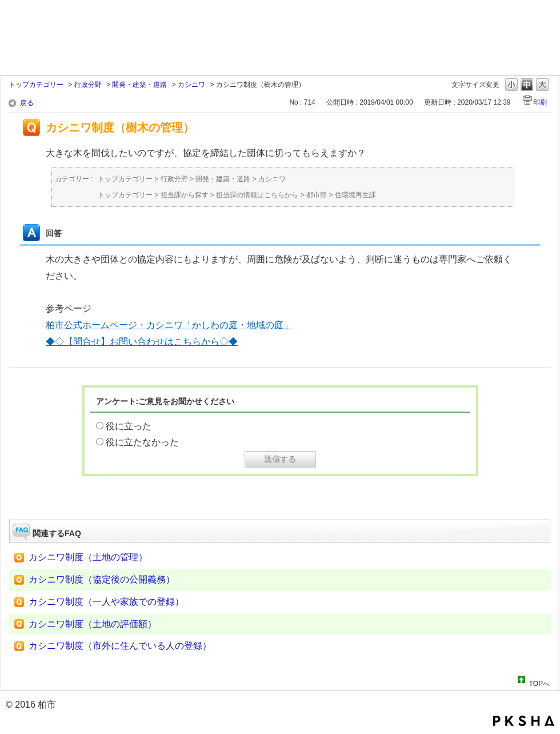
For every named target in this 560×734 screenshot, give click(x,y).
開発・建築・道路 (139, 85)
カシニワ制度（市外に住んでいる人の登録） (120, 646)
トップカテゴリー (36, 85)
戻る (27, 103)
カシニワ (191, 85)
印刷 (540, 102)
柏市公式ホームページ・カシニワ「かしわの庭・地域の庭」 (169, 325)
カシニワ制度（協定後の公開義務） (102, 579)
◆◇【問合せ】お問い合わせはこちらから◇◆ (142, 342)
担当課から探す (185, 195)
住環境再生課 (355, 195)
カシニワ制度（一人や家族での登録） (106, 602)
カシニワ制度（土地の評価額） (93, 624)
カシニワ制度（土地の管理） (88, 557)
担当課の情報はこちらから (257, 195)
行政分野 (88, 85)
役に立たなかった (142, 442)
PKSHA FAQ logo (524, 721)
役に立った (129, 426)
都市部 (317, 195)
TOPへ (539, 682)
